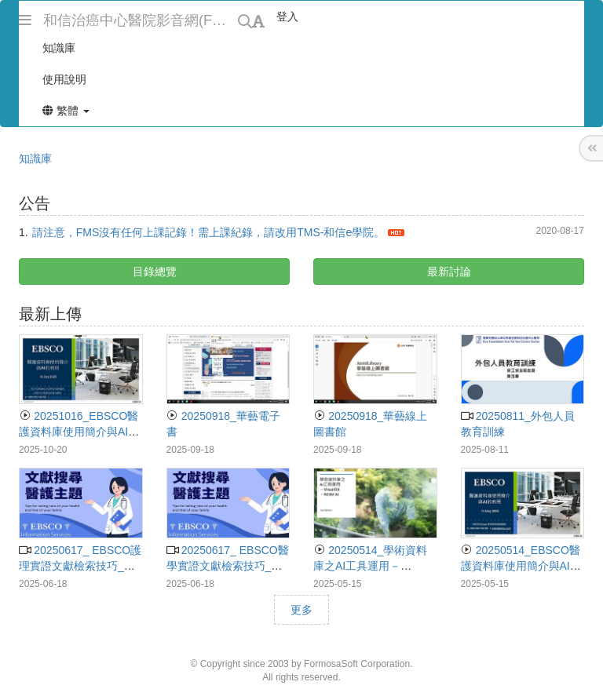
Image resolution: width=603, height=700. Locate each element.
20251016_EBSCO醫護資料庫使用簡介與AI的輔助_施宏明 (79, 432)
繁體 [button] (66, 111)
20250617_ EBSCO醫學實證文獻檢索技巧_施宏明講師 (228, 566)
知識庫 (35, 159)
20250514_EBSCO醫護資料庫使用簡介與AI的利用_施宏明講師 (521, 566)
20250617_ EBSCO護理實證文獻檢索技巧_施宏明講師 (80, 566)
